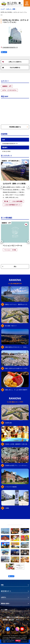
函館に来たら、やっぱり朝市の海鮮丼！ (17, 390)
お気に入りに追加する (12, 62)
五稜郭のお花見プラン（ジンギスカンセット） (17, 465)
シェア (4, 52)
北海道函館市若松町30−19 (10, 47)
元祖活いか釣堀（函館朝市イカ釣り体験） (17, 444)
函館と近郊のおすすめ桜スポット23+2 (16, 368)
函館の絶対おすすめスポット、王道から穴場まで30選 (17, 347)
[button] (2, 187)
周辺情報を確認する (19, 127)
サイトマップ (20, 620)
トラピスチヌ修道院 (11, 487)
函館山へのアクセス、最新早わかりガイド (17, 304)
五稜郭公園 (8, 423)
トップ (3, 9)
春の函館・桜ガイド (11, 326)
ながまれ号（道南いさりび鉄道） (15, 184)
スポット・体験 (11, 9)
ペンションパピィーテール (12, 246)
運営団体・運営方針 (8, 620)
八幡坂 (7, 508)
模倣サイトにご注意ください (15, 617)
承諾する (18, 641)
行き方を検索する (11, 68)
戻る (9, 266)
